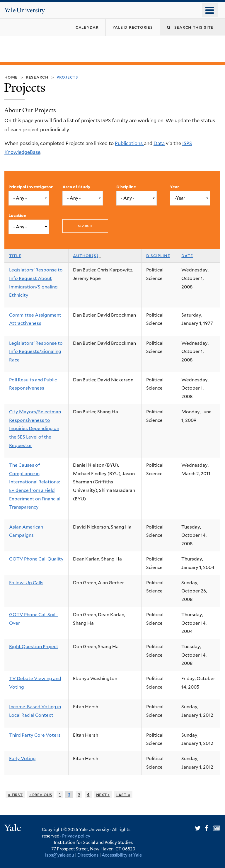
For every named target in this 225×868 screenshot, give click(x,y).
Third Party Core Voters (35, 735)
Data (159, 143)
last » (123, 795)
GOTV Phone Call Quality (36, 559)
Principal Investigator (31, 187)
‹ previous (41, 795)
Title (15, 255)
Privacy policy (76, 836)
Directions (88, 855)
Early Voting (22, 759)
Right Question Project (34, 647)
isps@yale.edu (60, 855)
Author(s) (87, 255)
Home (11, 77)
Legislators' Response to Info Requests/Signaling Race (36, 351)
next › (103, 795)
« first (15, 795)
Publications (129, 143)
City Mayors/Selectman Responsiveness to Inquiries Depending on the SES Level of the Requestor (35, 429)
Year (174, 187)
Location (17, 215)
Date (187, 255)
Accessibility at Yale (122, 855)
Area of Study (76, 187)
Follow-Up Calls (26, 583)
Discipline (126, 187)
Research (37, 77)
